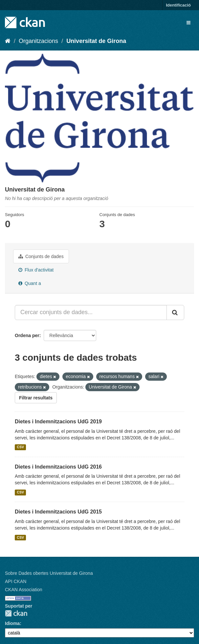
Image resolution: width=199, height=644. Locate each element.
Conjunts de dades (41, 256)
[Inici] (8, 41)
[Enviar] (175, 312)
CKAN (16, 613)
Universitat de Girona (96, 41)
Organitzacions (38, 41)
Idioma (12, 623)
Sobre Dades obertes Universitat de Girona (49, 573)
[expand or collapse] (188, 23)
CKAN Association (24, 590)
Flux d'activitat (36, 270)
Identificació (178, 5)
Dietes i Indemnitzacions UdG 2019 (58, 422)
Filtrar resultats (36, 398)
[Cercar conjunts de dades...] (91, 312)
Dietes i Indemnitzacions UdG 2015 (58, 512)
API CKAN (16, 581)
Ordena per (27, 335)
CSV (20, 447)
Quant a (30, 283)
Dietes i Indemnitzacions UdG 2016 (58, 467)
